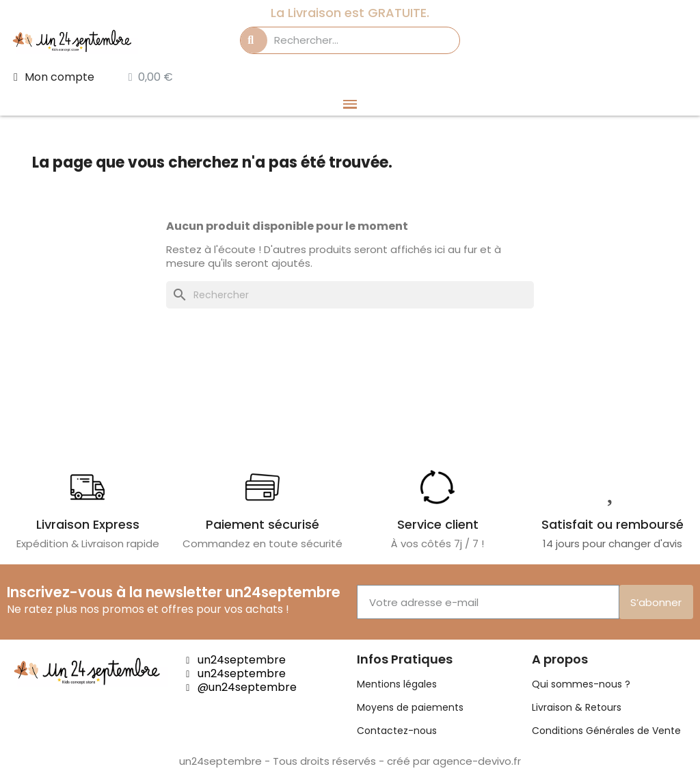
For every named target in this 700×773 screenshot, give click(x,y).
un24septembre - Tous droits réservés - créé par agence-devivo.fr (350, 761)
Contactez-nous (397, 731)
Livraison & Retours (577, 707)
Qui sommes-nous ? (581, 684)
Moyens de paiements (410, 707)
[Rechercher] (350, 295)
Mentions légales (397, 684)
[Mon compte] (54, 77)
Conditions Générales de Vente (606, 731)
